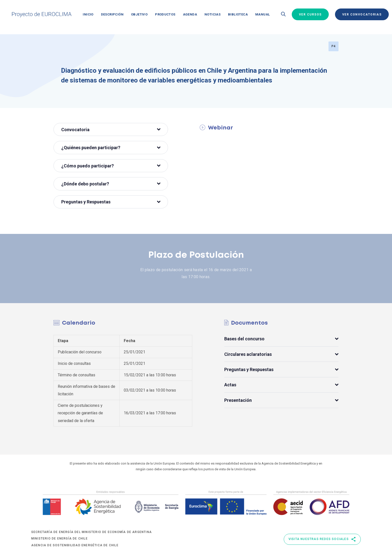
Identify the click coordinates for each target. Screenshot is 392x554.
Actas (281, 385)
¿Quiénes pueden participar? (111, 148)
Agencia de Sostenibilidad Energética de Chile (75, 545)
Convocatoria (111, 130)
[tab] (111, 129)
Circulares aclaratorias (281, 354)
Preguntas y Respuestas (111, 202)
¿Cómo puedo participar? (111, 166)
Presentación (281, 400)
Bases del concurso (281, 339)
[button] (283, 14)
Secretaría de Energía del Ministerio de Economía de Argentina (91, 532)
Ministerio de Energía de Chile (59, 539)
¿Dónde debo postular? (111, 184)
